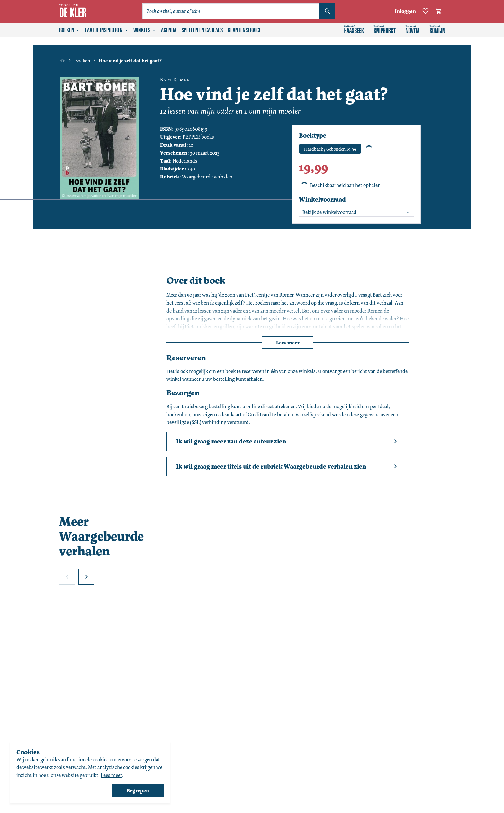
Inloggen (405, 11)
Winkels (145, 30)
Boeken (69, 30)
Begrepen (138, 791)
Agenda (169, 30)
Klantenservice (245, 30)
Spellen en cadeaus (202, 30)
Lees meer (288, 343)
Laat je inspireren (107, 30)
